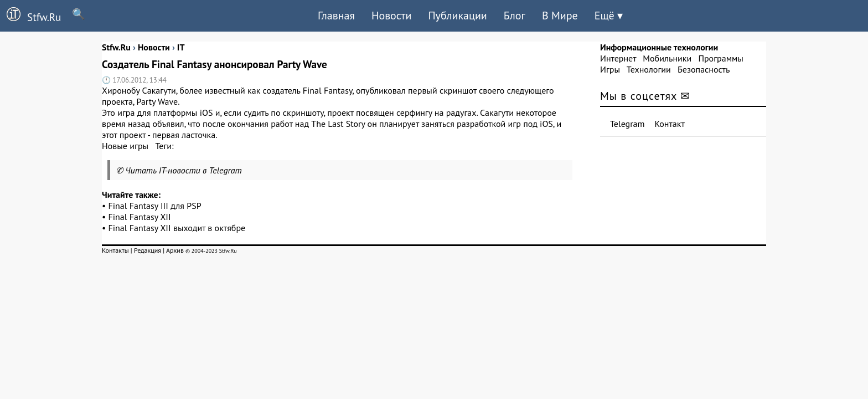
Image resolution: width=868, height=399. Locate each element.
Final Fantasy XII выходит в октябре (177, 228)
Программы (720, 58)
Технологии (649, 69)
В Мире (560, 16)
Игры (610, 69)
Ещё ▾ (609, 16)
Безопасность (704, 69)
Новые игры (125, 146)
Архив (175, 250)
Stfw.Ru (30, 16)
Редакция (148, 250)
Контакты (115, 250)
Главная (336, 16)
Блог (515, 16)
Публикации (457, 16)
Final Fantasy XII (140, 217)
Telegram (627, 124)
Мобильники (667, 58)
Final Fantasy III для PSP (155, 206)
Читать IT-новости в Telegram (184, 170)
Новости (391, 16)
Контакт (670, 124)
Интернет (618, 58)
